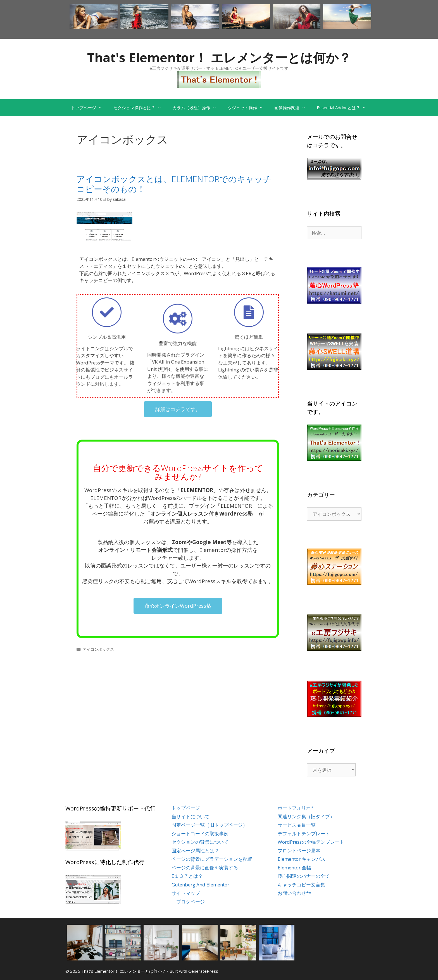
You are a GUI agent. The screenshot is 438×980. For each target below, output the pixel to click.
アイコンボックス (98, 649)
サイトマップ (186, 893)
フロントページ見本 (299, 851)
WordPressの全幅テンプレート (311, 842)
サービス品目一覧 (297, 825)
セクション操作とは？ (140, 108)
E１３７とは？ (187, 876)
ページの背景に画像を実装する (205, 868)
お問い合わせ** (294, 893)
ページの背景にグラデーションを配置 (212, 859)
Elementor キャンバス (302, 859)
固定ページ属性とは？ (195, 851)
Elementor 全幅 (294, 868)
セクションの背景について (200, 842)
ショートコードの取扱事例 (200, 834)
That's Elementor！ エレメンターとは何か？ (219, 57)
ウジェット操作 (248, 108)
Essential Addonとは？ (344, 108)
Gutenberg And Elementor (200, 885)
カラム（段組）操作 (197, 108)
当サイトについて (191, 816)
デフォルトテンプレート (304, 834)
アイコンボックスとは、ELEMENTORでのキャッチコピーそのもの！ (174, 184)
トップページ (89, 108)
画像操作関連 (293, 108)
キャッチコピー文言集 (301, 885)
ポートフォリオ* (296, 808)
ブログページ (191, 902)
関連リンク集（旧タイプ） (306, 816)
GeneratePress (203, 971)
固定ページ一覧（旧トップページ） (210, 825)
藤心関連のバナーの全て (304, 876)
